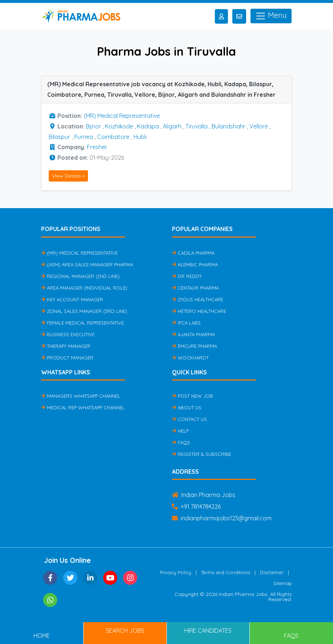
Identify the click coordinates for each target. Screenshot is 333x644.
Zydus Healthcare (198, 299)
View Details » (68, 176)
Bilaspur (59, 137)
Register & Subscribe (202, 454)
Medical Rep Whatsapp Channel (83, 408)
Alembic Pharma (195, 265)
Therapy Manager (66, 346)
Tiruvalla (196, 126)
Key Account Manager (72, 299)
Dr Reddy (187, 276)
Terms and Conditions (226, 572)
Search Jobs (125, 631)
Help (180, 431)
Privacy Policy (176, 572)
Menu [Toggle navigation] (271, 16)
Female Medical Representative (83, 323)
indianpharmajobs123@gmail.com (222, 518)
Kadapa (148, 126)
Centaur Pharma (195, 288)
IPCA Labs (186, 323)
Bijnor (93, 126)
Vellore (259, 126)
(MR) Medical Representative (122, 116)
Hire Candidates (208, 631)
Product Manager (67, 358)
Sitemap (283, 583)
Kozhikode (119, 126)
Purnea (84, 137)
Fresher (97, 147)
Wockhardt (190, 358)
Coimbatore (113, 137)
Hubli (140, 137)
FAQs (181, 442)
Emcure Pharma (194, 346)
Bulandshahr (228, 126)
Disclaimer (272, 572)
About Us (187, 408)
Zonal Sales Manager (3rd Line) (84, 311)
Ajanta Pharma (193, 334)
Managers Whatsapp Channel (81, 396)
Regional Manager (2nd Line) (80, 276)
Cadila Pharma (193, 253)
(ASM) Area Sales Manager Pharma (87, 265)
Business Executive (68, 334)
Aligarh (172, 126)
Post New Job (192, 396)
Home (42, 636)
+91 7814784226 (196, 506)
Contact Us (189, 419)
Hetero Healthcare (199, 311)
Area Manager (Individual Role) (84, 288)
